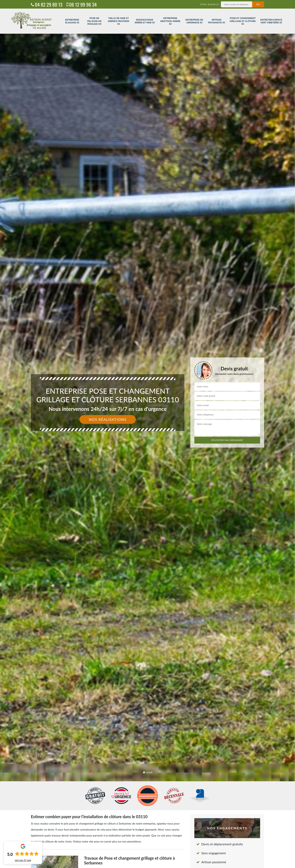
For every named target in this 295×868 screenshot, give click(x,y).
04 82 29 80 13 (47, 4)
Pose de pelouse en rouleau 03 (94, 21)
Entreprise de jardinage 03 (194, 21)
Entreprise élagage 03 (72, 21)
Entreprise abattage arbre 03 (170, 21)
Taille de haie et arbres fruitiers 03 (119, 21)
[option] (147, 434)
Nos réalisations (108, 419)
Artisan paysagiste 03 (216, 21)
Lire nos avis (23, 860)
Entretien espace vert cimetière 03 (271, 21)
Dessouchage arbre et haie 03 (145, 21)
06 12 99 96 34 (82, 4)
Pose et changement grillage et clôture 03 (243, 21)
